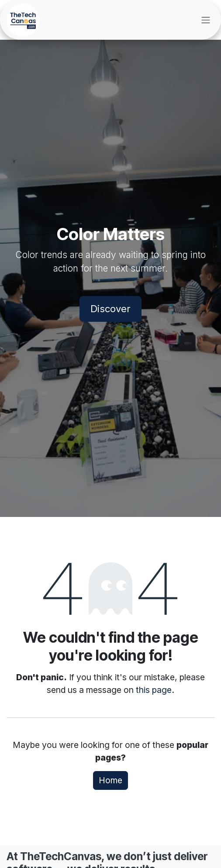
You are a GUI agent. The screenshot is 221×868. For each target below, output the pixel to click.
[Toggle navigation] (206, 20)
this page (154, 690)
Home (110, 780)
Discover (110, 309)
